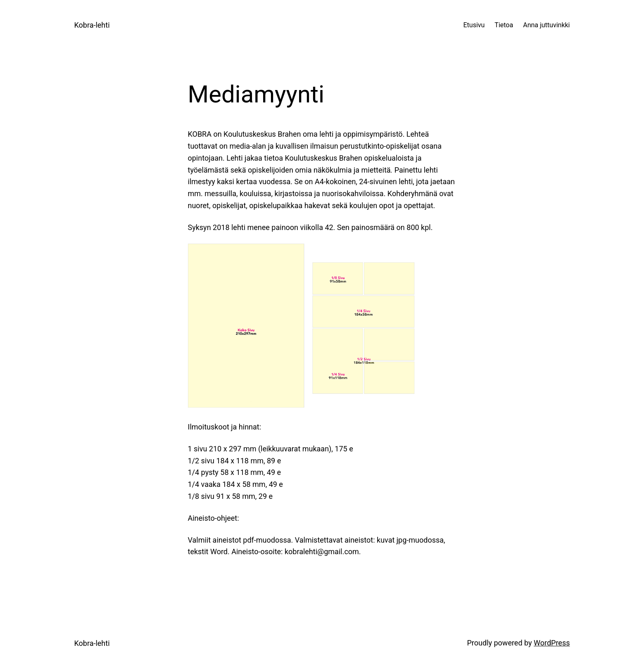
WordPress (552, 643)
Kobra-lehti (92, 25)
